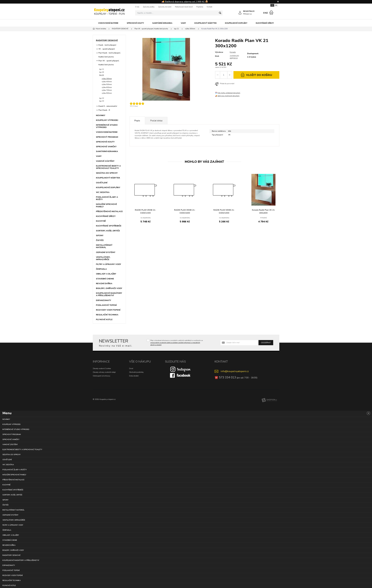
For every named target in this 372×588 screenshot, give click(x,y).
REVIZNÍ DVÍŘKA (104, 284)
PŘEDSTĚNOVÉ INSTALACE (109, 211)
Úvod (131, 369)
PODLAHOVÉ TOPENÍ (106, 305)
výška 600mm (107, 87)
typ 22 (102, 98)
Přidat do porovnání (225, 84)
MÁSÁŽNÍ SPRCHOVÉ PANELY (106, 205)
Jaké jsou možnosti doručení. (229, 96)
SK (276, 5)
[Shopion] (269, 400)
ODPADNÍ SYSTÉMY (106, 252)
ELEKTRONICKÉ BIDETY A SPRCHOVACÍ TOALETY (108, 167)
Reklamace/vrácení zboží (184, 7)
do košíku (256, 75)
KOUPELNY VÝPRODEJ (107, 120)
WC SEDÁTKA (103, 192)
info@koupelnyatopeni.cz (235, 371)
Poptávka (200, 7)
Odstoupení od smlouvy (101, 376)
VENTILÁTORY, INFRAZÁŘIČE (103, 258)
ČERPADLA (101, 269)
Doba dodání (134, 376)
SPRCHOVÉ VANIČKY (106, 147)
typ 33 (102, 101)
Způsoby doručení (165, 7)
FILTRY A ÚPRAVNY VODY (109, 264)
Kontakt (210, 7)
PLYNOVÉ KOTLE (104, 320)
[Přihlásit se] (240, 13)
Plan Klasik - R (104, 110)
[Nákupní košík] (271, 13)
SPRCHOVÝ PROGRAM (107, 137)
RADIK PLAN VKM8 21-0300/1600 (185, 212)
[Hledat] (220, 13)
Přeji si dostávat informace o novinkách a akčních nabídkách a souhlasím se (177, 343)
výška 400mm (107, 82)
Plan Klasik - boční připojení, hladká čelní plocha (109, 55)
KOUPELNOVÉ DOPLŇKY (236, 23)
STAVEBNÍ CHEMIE (105, 279)
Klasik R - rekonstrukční (108, 106)
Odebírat (266, 343)
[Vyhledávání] (179, 13)
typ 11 (102, 69)
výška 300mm (107, 79)
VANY (183, 23)
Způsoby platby (149, 7)
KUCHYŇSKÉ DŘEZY (265, 23)
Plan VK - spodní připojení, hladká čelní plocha (109, 63)
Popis (137, 121)
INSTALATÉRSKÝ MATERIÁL (104, 246)
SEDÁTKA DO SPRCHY (107, 173)
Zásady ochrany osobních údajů (104, 372)
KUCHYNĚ (101, 221)
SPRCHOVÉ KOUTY (135, 23)
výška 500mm (107, 84)
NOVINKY (101, 115)
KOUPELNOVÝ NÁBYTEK (206, 23)
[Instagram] (180, 369)
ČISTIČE (100, 240)
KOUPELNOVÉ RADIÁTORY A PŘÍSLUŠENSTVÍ (109, 294)
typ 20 (102, 72)
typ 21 (102, 75)
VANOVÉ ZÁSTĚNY (105, 161)
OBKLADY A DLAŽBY (106, 274)
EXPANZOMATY (104, 300)
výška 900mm (107, 93)
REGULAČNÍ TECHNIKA (107, 315)
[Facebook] (180, 375)
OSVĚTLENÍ (102, 183)
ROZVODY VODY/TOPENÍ (108, 310)
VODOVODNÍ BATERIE (108, 23)
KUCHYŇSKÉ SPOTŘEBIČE (109, 226)
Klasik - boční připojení (107, 45)
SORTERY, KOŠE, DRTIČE (108, 231)
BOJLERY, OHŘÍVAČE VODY (109, 288)
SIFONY (100, 236)
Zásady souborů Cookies (102, 369)
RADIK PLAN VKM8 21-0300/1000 (224, 212)
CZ (272, 5)
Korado (233, 52)
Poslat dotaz (157, 121)
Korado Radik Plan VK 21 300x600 (263, 212)
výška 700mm (107, 90)
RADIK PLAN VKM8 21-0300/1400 (145, 212)
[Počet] (224, 75)
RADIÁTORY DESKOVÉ (107, 40)
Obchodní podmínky (136, 372)
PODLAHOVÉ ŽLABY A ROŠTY (107, 198)
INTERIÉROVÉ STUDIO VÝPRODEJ (107, 126)
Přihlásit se (248, 14)
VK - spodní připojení (107, 49)
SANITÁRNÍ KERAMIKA (162, 23)
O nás (137, 7)
